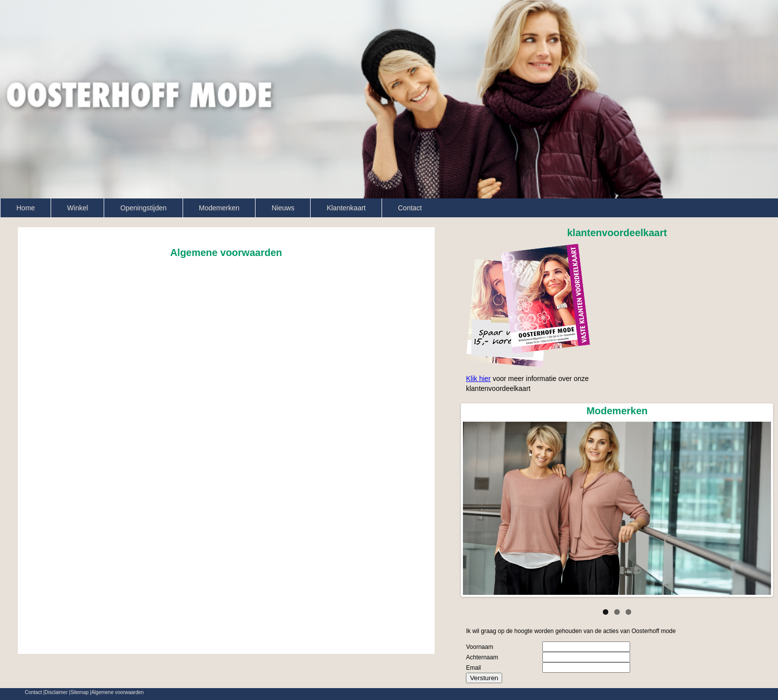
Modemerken (219, 208)
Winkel (77, 208)
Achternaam (482, 657)
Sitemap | (81, 693)
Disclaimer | (58, 693)
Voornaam (480, 647)
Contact (410, 208)
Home (26, 208)
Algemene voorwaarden (118, 693)
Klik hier (478, 379)
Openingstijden (143, 208)
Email (473, 668)
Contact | (35, 693)
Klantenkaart (346, 208)
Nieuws (283, 208)
